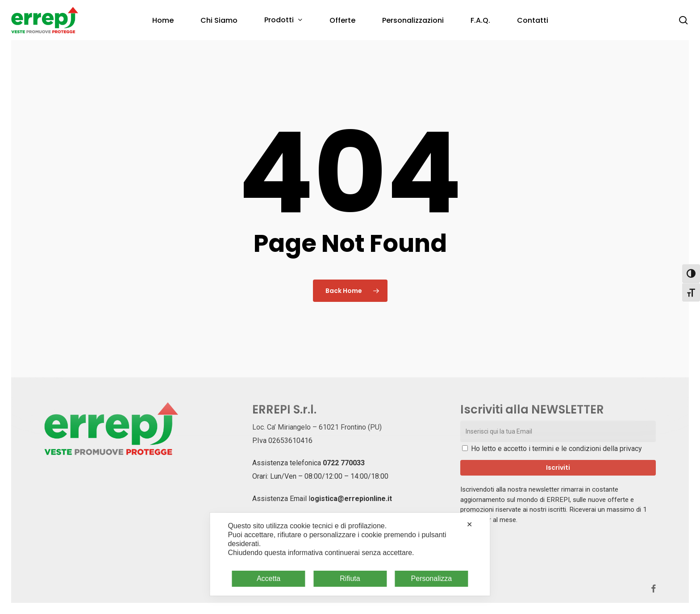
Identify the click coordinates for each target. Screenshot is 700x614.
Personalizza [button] (432, 578)
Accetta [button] (269, 578)
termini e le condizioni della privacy (587, 449)
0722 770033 (344, 463)
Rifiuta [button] (350, 578)
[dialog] (350, 554)
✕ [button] (469, 524)
